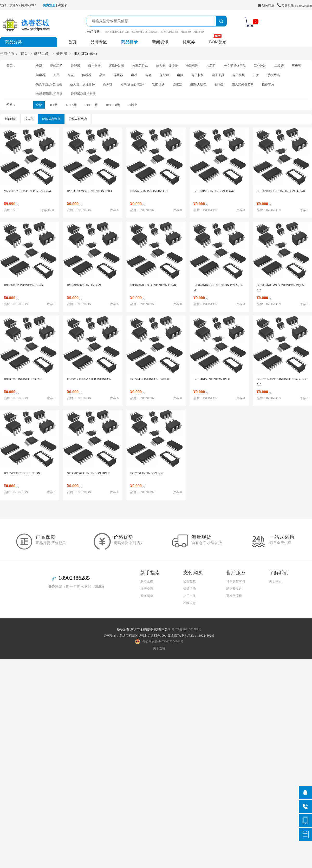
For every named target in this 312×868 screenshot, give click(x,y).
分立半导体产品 (235, 66)
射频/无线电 (198, 84)
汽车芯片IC (140, 66)
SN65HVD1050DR (145, 32)
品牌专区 (99, 42)
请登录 (62, 5)
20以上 (133, 105)
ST (15, 210)
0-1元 (54, 105)
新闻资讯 (160, 42)
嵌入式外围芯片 (243, 84)
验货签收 (190, 581)
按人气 (29, 119)
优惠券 (189, 42)
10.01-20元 (113, 105)
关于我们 (275, 581)
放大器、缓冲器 (167, 66)
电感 (134, 75)
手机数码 (274, 75)
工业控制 (260, 66)
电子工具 (218, 75)
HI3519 (199, 32)
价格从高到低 (51, 119)
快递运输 (190, 589)
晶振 (102, 75)
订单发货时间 (236, 581)
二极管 (279, 66)
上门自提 (190, 596)
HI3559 (186, 32)
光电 (71, 75)
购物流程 (147, 581)
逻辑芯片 (56, 66)
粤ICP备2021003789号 (187, 629)
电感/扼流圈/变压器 (49, 94)
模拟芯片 (268, 84)
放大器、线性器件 (82, 84)
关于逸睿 (159, 648)
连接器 (118, 75)
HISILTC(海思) (85, 54)
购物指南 (147, 596)
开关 (56, 75)
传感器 (87, 75)
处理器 (62, 54)
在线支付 (190, 603)
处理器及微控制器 (83, 94)
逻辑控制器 (116, 66)
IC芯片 (211, 66)
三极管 (296, 66)
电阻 (180, 75)
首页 (72, 42)
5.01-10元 (91, 105)
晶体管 (108, 84)
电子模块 (239, 75)
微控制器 (94, 66)
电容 (148, 75)
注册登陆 (147, 589)
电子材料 (198, 75)
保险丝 (164, 75)
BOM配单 (218, 42)
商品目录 (129, 42)
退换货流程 (234, 596)
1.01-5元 (71, 105)
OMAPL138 (169, 32)
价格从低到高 (78, 119)
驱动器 (219, 84)
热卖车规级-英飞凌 (49, 84)
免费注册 (49, 5)
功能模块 (158, 84)
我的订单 (266, 6)
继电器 (41, 75)
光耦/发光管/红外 (132, 84)
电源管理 (192, 66)
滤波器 (177, 84)
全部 (39, 66)
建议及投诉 (234, 589)
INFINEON (84, 210)
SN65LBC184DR (117, 32)
